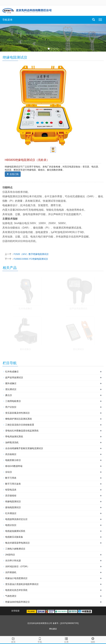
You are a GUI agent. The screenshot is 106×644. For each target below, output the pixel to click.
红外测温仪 (11, 513)
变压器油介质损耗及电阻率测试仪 (22, 584)
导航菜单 (7, 20)
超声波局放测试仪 (78, 309)
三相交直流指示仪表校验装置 (20, 425)
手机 (40, 640)
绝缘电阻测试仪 (13, 501)
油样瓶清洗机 (12, 442)
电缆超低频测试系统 (15, 531)
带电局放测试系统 (14, 437)
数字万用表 (11, 478)
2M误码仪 (10, 555)
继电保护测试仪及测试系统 (19, 419)
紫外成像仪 (25, 349)
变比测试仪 (78, 349)
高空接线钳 (11, 496)
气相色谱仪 (11, 596)
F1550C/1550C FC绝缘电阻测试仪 (31, 259)
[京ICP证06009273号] (70, 623)
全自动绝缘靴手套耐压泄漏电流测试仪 (24, 448)
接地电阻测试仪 (13, 507)
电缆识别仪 (11, 525)
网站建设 (53, 629)
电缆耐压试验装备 (14, 537)
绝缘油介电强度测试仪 (16, 578)
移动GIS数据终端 (14, 466)
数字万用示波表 (13, 484)
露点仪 (9, 395)
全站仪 (9, 472)
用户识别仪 (11, 407)
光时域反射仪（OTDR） (17, 566)
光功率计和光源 (13, 561)
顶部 (93, 640)
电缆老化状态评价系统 (16, 590)
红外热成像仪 (25, 309)
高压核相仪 (11, 454)
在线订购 (13, 174)
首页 (13, 640)
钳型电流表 (11, 490)
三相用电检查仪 (13, 401)
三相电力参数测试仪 (15, 549)
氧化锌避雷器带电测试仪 (17, 543)
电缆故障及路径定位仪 (16, 519)
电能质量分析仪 (13, 460)
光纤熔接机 (11, 572)
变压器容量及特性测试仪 (17, 413)
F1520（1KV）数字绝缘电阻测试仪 (31, 254)
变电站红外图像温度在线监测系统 (22, 431)
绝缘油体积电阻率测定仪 (17, 602)
